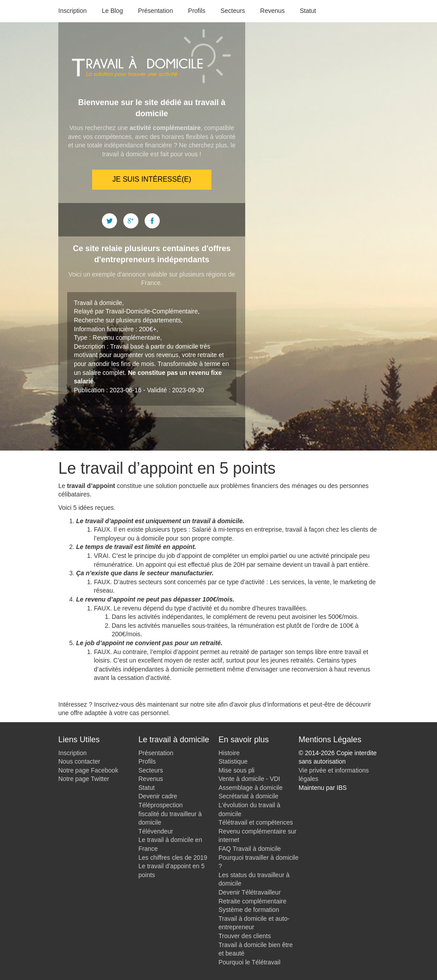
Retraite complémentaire (253, 901)
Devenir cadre (158, 796)
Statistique (233, 761)
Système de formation (249, 910)
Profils (197, 11)
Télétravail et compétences (256, 822)
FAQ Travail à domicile (250, 849)
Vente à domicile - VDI (249, 779)
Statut (308, 11)
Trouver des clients (245, 936)
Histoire (229, 753)
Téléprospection (161, 805)
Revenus (273, 11)
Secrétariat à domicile (249, 796)
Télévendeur (156, 831)
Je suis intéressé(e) (152, 179)
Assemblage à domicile (251, 788)
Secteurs (233, 11)
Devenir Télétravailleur (250, 892)
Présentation (156, 11)
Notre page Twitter (84, 779)
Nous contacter (79, 761)
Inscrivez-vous (114, 704)
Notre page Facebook (88, 770)
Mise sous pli (237, 770)
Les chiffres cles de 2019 (173, 858)
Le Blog (112, 11)
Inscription (73, 11)
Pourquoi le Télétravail (249, 962)
